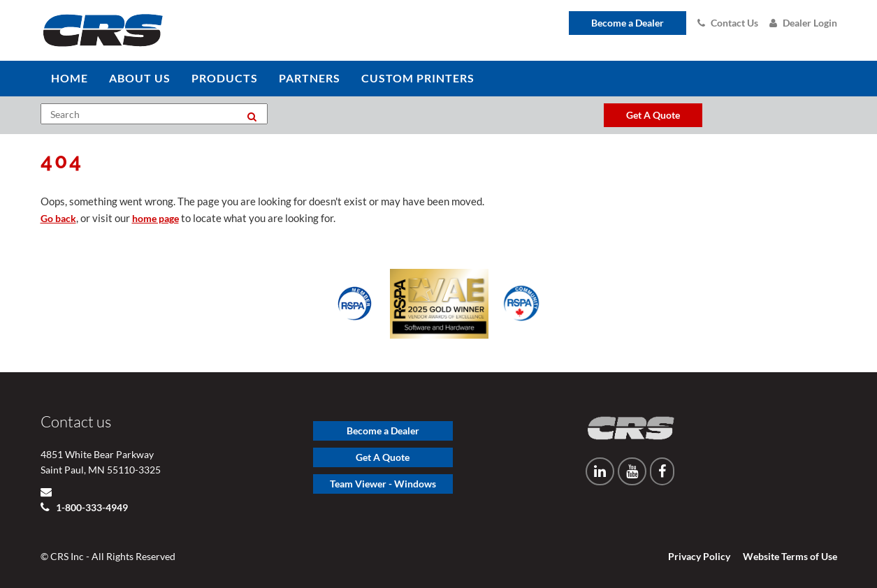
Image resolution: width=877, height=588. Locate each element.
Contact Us (728, 23)
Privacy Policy (699, 556)
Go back (58, 218)
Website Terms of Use (790, 556)
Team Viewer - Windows (383, 484)
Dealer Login (803, 23)
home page (155, 218)
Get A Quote (383, 457)
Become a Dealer (628, 23)
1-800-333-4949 (91, 507)
